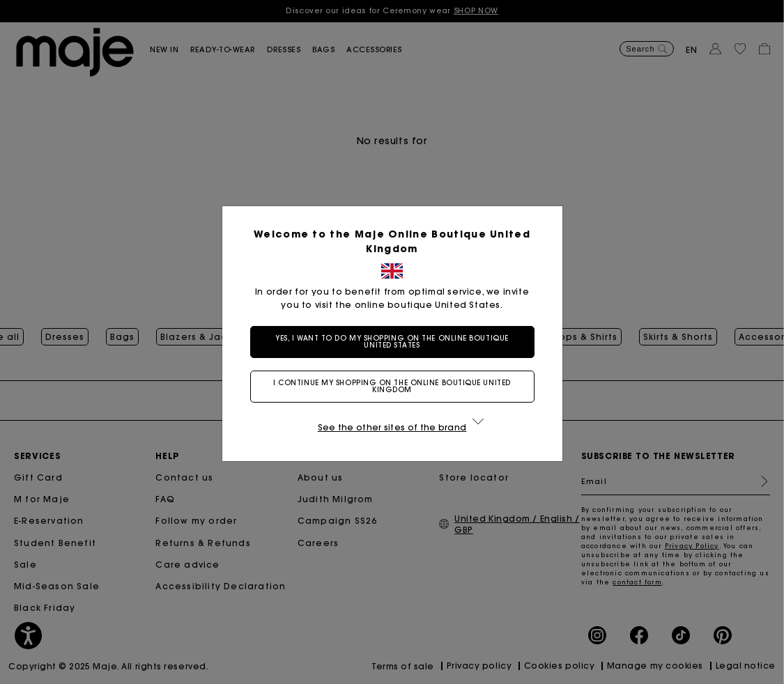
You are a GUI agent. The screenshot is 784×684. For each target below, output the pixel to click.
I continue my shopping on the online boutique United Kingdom (392, 386)
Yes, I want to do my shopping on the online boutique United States (392, 342)
